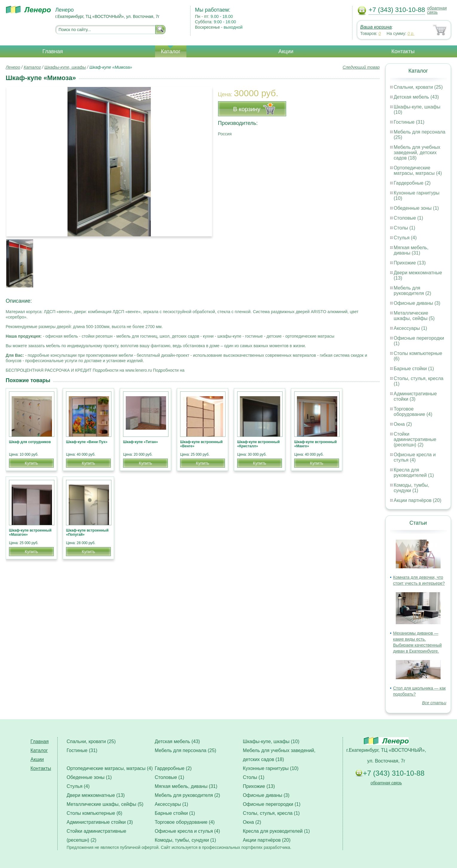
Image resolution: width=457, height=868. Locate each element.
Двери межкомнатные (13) (96, 795)
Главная (53, 51)
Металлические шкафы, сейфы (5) (414, 316)
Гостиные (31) (409, 122)
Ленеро (13, 67)
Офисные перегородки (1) (272, 804)
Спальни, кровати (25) (418, 87)
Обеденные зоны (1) (416, 208)
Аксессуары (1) (410, 328)
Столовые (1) (408, 218)
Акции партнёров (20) (418, 500)
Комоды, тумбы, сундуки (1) (411, 488)
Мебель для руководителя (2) (412, 291)
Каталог (171, 51)
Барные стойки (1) (414, 369)
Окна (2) (403, 424)
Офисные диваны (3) (417, 303)
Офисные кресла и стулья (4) (415, 457)
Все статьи (434, 703)
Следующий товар (361, 67)
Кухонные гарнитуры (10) (271, 768)
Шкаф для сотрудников (30, 442)
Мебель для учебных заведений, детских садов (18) (417, 153)
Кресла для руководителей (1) (414, 473)
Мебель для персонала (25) (185, 750)
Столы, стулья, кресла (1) (271, 813)
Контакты (403, 51)
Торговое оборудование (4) (413, 412)
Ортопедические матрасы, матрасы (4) (418, 170)
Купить (31, 463)
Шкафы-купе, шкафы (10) (271, 741)
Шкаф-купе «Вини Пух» (87, 442)
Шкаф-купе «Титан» (141, 442)
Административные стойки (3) (415, 396)
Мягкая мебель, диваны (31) (411, 250)
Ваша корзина (376, 27)
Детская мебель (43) (416, 97)
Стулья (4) (405, 238)
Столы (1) (404, 228)
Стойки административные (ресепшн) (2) (415, 439)
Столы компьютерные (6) (94, 813)
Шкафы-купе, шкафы (65, 67)
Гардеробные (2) (412, 183)
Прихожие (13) (410, 263)
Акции (286, 51)
